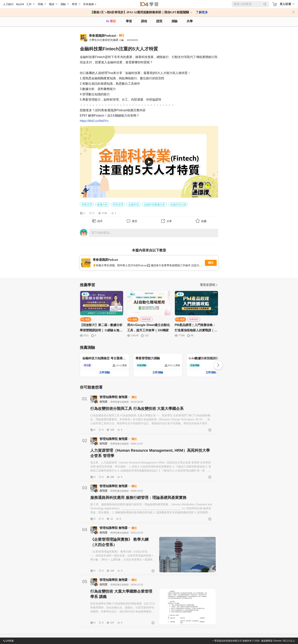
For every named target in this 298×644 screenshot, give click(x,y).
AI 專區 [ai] (111, 21)
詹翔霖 (104, 402)
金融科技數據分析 (155, 204)
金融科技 (134, 204)
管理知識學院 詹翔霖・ (115, 397)
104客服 (8, 641)
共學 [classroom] (190, 21)
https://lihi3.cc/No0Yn (94, 121)
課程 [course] (144, 21)
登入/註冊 (285, 4)
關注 (211, 263)
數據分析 (102, 204)
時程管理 (118, 204)
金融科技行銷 (178, 204)
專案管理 (87, 204)
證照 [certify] (159, 21)
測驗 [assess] (174, 21)
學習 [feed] (129, 21)
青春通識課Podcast (102, 36)
